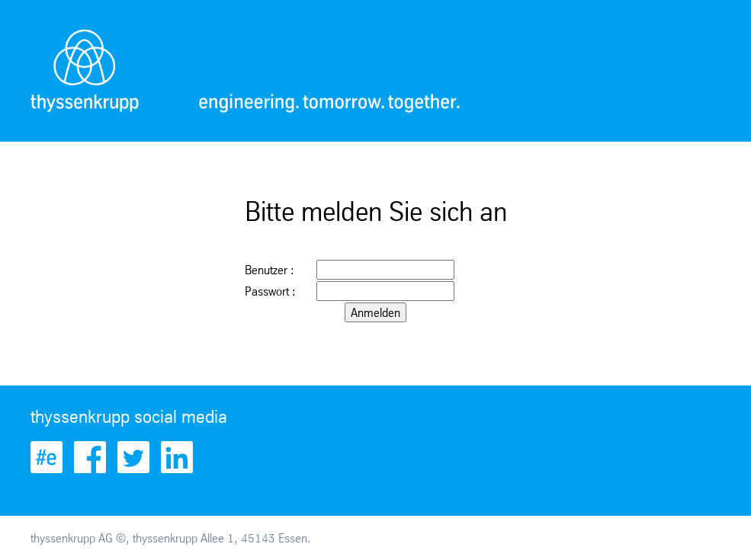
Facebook (90, 457)
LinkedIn (177, 457)
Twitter (133, 457)
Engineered (47, 457)
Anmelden (375, 312)
